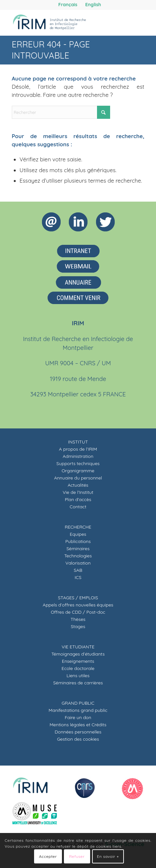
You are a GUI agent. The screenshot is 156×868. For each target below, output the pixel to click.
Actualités (78, 485)
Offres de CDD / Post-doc (78, 612)
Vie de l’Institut (78, 492)
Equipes (78, 534)
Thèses (78, 619)
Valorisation (78, 563)
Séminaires (78, 549)
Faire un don (78, 717)
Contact (78, 507)
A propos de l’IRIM (78, 449)
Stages (78, 626)
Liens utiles (78, 676)
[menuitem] (68, 5)
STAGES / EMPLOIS (78, 598)
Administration (78, 456)
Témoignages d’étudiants (78, 654)
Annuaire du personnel (78, 478)
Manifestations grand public (78, 710)
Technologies (78, 556)
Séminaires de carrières (78, 683)
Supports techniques (78, 463)
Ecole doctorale (78, 668)
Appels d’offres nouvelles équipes (78, 605)
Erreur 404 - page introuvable (51, 50)
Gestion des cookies (78, 739)
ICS (78, 577)
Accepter (48, 856)
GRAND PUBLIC (78, 703)
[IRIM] (65, 23)
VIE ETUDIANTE (78, 647)
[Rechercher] (120, 23)
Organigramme (78, 471)
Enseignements (78, 661)
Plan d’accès (78, 499)
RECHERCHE (78, 527)
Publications (78, 541)
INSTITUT (78, 442)
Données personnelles (78, 732)
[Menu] (135, 23)
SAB (78, 570)
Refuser (77, 856)
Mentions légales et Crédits (78, 725)
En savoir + (108, 856)
